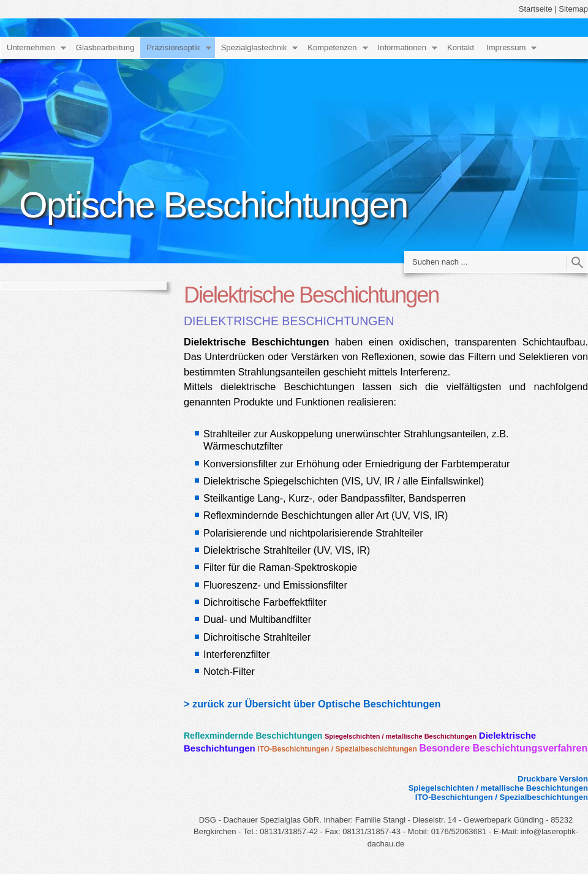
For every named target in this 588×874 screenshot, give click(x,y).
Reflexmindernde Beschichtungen (253, 736)
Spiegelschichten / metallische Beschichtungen (401, 736)
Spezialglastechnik (254, 47)
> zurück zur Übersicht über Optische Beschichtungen (312, 704)
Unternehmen (31, 47)
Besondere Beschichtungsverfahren (503, 748)
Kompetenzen (332, 47)
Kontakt (461, 47)
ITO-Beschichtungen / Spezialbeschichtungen (337, 749)
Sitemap (573, 9)
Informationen (402, 47)
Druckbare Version (553, 779)
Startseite (536, 9)
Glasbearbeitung (105, 47)
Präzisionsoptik (173, 47)
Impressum (506, 47)
